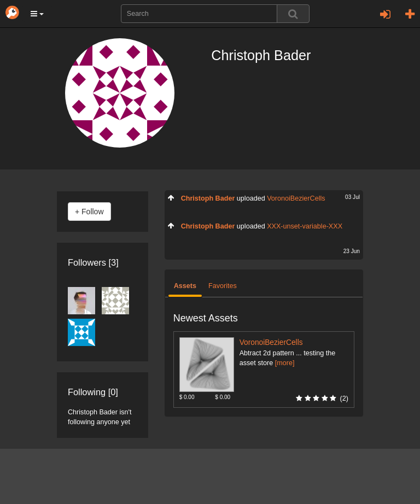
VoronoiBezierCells (296, 198)
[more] (285, 363)
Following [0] (93, 392)
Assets (185, 286)
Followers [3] (93, 262)
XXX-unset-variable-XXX (305, 226)
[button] (37, 14)
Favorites (223, 286)
